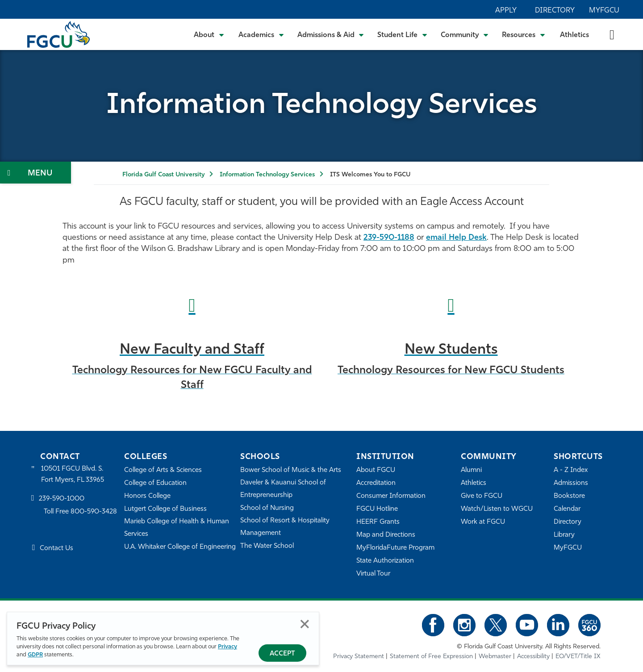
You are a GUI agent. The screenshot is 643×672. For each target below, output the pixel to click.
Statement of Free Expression (431, 657)
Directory (555, 11)
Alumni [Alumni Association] (471, 470)
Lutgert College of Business (165, 509)
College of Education (155, 483)
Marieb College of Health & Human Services (177, 528)
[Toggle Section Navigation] (35, 173)
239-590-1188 (389, 238)
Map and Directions (386, 535)
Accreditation (376, 483)
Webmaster (495, 657)
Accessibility (533, 657)
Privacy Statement (359, 657)
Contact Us (56, 549)
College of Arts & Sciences (163, 470)
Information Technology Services (267, 175)
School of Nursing (267, 508)
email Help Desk (456, 238)
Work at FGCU (483, 522)
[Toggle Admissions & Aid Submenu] (331, 34)
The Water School (267, 546)
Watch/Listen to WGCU (497, 509)
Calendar (567, 509)
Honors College (147, 496)
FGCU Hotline (377, 509)
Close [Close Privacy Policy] (305, 624)
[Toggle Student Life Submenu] (402, 34)
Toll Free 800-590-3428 (80, 512)
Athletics (574, 35)
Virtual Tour (373, 574)
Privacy (228, 647)
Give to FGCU (482, 496)
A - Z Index (571, 470)
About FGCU (376, 470)
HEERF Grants (378, 522)
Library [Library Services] (564, 535)
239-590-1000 (62, 499)
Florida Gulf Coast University (163, 175)
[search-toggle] (612, 34)
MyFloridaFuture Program (395, 548)
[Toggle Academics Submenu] (261, 34)
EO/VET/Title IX (578, 657)
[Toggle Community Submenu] (465, 34)
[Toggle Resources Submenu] (524, 34)
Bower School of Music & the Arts (291, 470)
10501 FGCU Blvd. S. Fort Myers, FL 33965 (73, 474)
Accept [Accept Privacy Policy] (282, 654)
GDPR (35, 655)
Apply (506, 11)
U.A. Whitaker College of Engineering (180, 547)
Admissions (571, 483)
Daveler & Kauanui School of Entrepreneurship (283, 489)
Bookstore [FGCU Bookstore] (569, 496)
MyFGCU (604, 11)
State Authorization (385, 561)
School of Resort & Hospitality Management (285, 527)
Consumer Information (391, 496)
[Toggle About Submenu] (209, 34)
